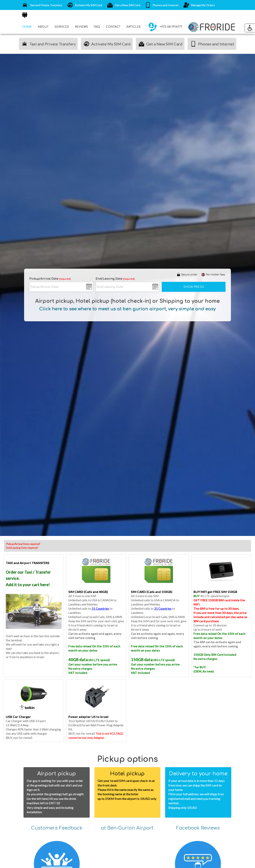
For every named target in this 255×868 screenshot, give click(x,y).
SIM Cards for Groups (39, 15)
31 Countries (100, 608)
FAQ (97, 27)
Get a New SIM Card (123, 5)
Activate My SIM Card (84, 5)
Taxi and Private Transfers (42, 5)
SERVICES (62, 27)
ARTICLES (134, 27)
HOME (27, 27)
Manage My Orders (199, 5)
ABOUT (43, 27)
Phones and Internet (161, 5)
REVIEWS (81, 27)
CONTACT (113, 27)
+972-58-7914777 (164, 27)
